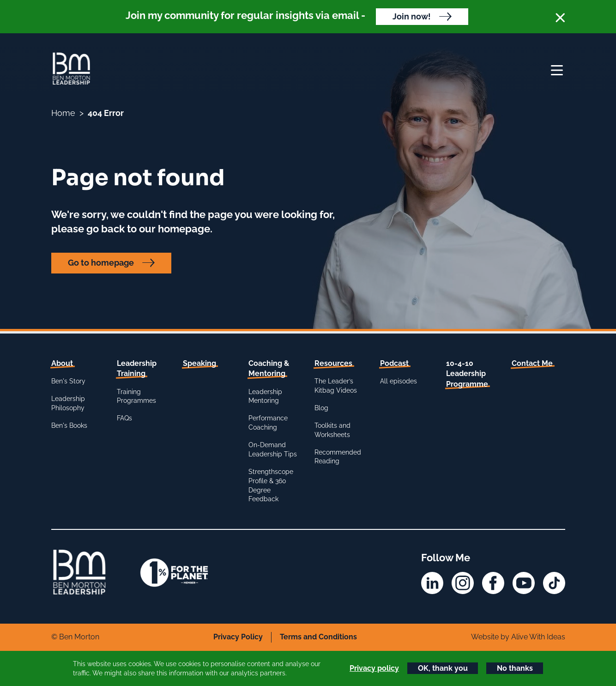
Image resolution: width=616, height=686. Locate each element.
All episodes (399, 381)
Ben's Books (69, 425)
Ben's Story (68, 381)
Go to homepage (101, 263)
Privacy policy (374, 668)
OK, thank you (443, 668)
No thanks (515, 668)
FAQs (124, 418)
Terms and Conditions (318, 637)
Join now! (412, 16)
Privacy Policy (238, 637)
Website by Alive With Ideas (518, 637)
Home (63, 113)
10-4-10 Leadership (467, 374)
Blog (321, 408)
